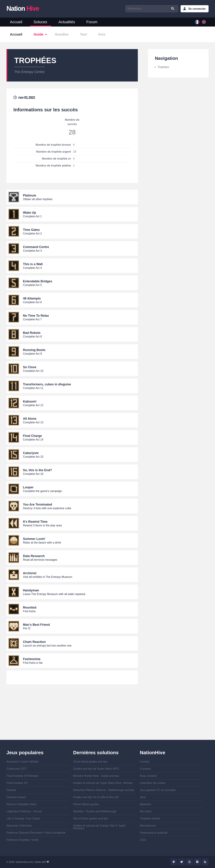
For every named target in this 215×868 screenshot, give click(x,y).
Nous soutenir (149, 776)
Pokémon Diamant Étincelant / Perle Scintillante (36, 833)
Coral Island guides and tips (90, 762)
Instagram (189, 862)
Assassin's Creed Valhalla (22, 762)
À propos (145, 769)
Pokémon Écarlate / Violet (22, 840)
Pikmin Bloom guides (86, 804)
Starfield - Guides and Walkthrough (95, 811)
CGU (143, 840)
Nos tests (146, 811)
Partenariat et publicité (154, 833)
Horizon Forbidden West (21, 804)
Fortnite (11, 790)
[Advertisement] (72, 716)
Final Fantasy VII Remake (22, 776)
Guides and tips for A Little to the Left (96, 797)
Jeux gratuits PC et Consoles (158, 790)
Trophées (163, 67)
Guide (38, 34)
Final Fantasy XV (17, 783)
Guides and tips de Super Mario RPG (96, 769)
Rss (205, 862)
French (197, 22)
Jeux (143, 797)
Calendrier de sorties (153, 783)
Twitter (182, 862)
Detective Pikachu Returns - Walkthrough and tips (104, 790)
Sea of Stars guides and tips (91, 818)
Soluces (40, 22)
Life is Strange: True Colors (23, 818)
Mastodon (174, 862)
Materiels (146, 804)
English (204, 22)
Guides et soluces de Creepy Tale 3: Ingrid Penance (99, 827)
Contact (145, 762)
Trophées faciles (150, 818)
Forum (92, 22)
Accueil (16, 22)
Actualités (67, 22)
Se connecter (197, 9)
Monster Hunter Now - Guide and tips (96, 776)
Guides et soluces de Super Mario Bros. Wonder (103, 783)
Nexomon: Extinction (19, 826)
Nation (23, 8)
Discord (197, 862)
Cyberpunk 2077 (17, 769)
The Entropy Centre (29, 72)
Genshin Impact (16, 797)
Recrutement (148, 826)
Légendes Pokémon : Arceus (24, 811)
